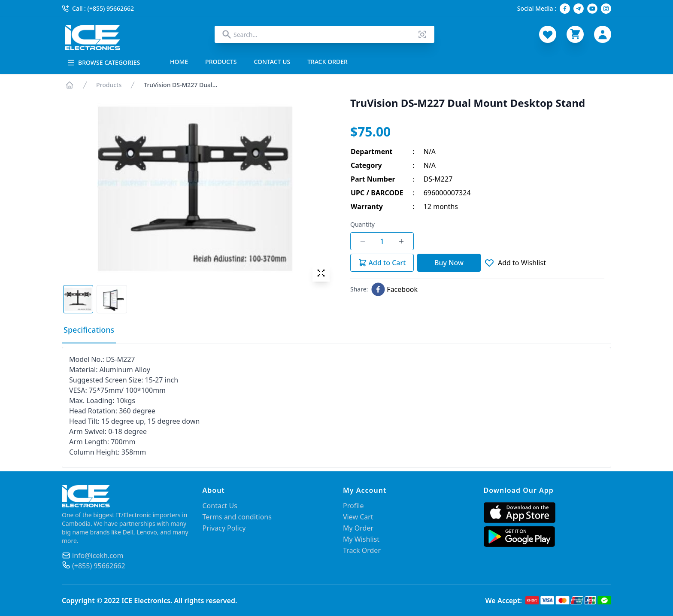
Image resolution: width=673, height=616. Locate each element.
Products (109, 85)
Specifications (89, 330)
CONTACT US (272, 62)
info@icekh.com (98, 555)
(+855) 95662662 (99, 566)
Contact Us (220, 506)
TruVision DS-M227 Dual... (180, 85)
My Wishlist (361, 539)
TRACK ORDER (327, 62)
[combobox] (324, 34)
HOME (179, 62)
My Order (358, 528)
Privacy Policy (224, 528)
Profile (353, 506)
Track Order (362, 550)
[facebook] (394, 289)
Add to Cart (382, 263)
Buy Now (449, 263)
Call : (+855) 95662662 (98, 8)
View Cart (358, 517)
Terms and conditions (237, 517)
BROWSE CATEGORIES (103, 62)
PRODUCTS (221, 62)
